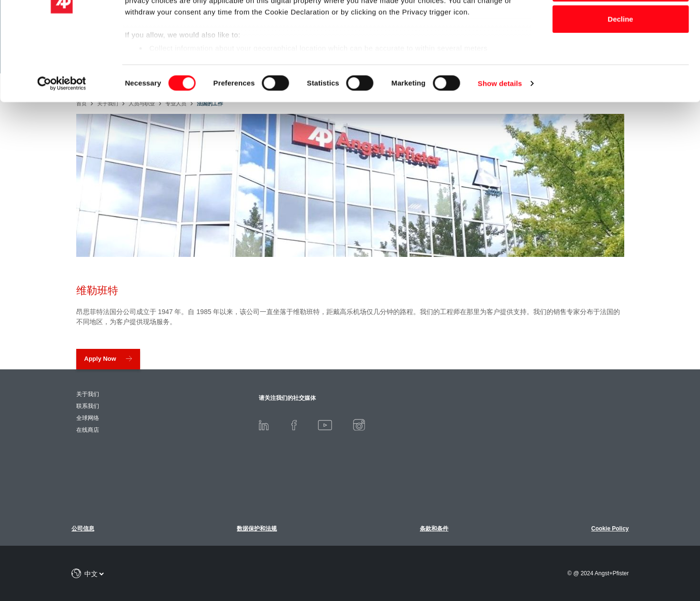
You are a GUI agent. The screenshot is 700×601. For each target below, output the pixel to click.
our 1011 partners (185, 35)
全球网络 (88, 418)
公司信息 (83, 529)
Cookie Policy (610, 529)
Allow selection (620, 56)
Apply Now (100, 359)
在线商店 (88, 430)
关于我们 (88, 394)
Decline (620, 87)
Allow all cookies (621, 25)
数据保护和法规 (257, 529)
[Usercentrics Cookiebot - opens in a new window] (62, 153)
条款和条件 (434, 529)
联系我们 (88, 406)
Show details (500, 152)
